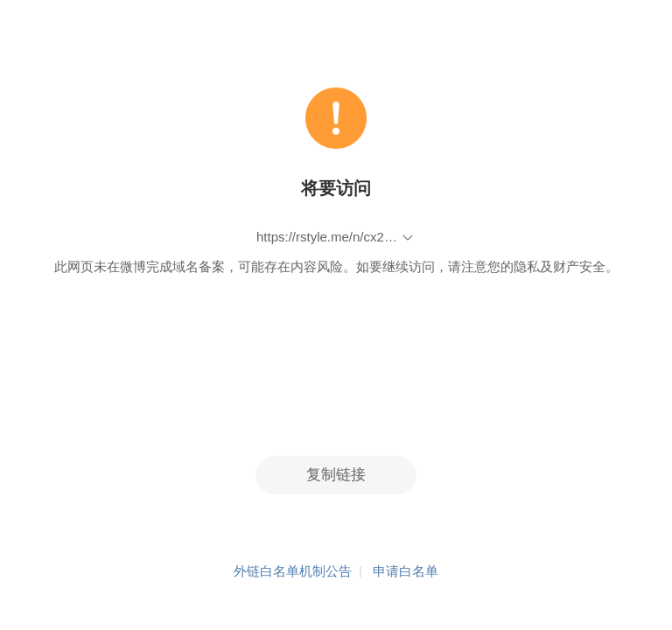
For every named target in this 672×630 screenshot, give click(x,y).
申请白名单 (406, 571)
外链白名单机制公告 (293, 571)
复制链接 (336, 475)
